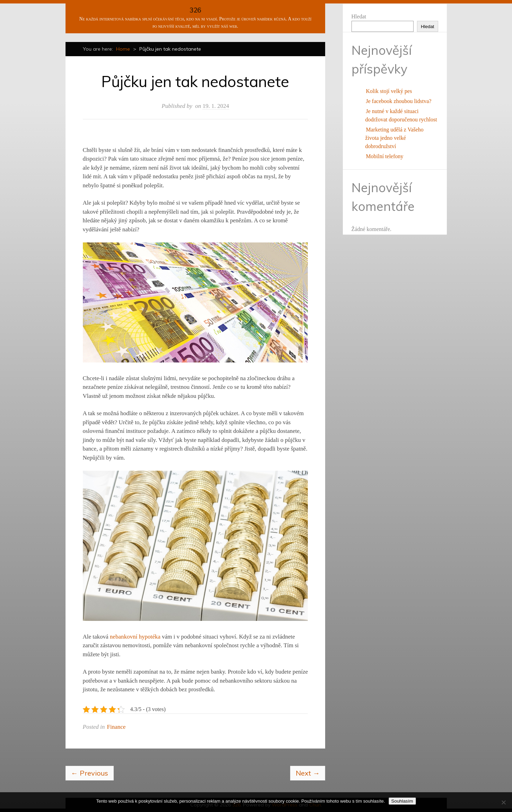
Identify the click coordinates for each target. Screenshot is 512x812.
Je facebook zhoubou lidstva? (399, 101)
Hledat (359, 16)
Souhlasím (402, 801)
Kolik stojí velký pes (389, 91)
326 (195, 10)
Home (123, 49)
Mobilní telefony (385, 156)
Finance (116, 727)
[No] (503, 802)
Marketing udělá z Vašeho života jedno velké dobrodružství (394, 138)
